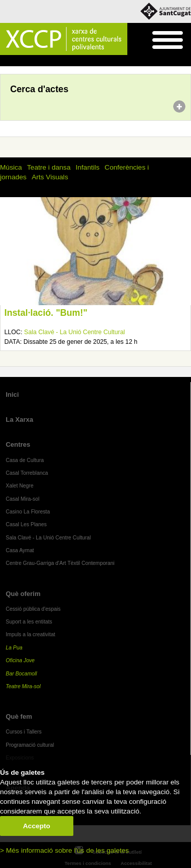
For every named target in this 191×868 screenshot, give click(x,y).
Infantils (87, 167)
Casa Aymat (20, 550)
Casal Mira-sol (22, 499)
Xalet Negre (20, 486)
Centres (18, 444)
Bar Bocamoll (21, 674)
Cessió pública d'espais (33, 609)
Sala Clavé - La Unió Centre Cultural (74, 332)
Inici (5, 61)
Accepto (37, 826)
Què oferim (23, 594)
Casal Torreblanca (27, 473)
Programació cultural (30, 745)
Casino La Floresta (28, 512)
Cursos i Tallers (23, 732)
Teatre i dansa (49, 167)
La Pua (14, 648)
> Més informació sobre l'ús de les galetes (64, 850)
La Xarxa (19, 419)
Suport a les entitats (29, 622)
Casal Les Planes (26, 524)
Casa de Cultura (25, 460)
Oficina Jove (20, 660)
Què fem (19, 716)
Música (11, 167)
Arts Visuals (50, 177)
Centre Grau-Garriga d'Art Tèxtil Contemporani (60, 563)
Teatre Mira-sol (23, 686)
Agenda (27, 61)
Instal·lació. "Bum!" (46, 313)
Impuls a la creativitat (30, 634)
